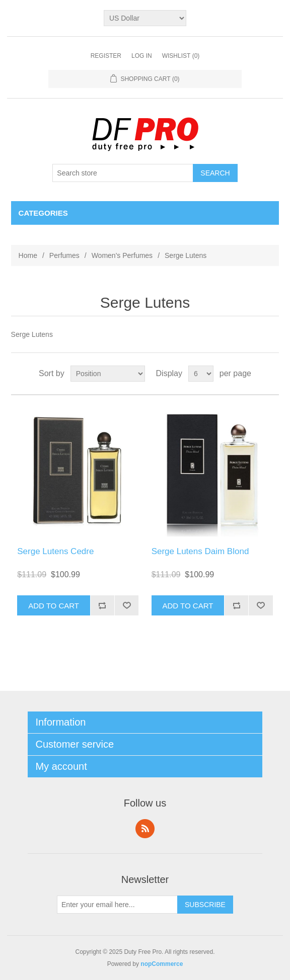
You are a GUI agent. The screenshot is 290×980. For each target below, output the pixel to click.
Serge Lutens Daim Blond (200, 551)
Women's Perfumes (122, 255)
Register (106, 56)
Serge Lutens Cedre (55, 551)
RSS (145, 829)
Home (28, 255)
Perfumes (64, 255)
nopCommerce (162, 964)
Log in (142, 56)
